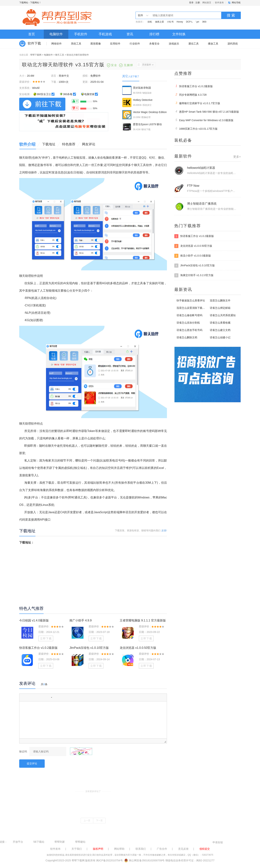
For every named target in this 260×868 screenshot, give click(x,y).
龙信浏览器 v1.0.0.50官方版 (138, 648)
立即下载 (46, 638)
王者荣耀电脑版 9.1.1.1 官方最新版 (143, 620)
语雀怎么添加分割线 (188, 323)
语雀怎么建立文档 (220, 330)
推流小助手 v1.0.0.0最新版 (193, 256)
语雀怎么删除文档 (187, 337)
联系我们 (141, 849)
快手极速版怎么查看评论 (191, 300)
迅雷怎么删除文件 (220, 300)
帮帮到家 (60, 842)
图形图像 (96, 44)
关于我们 (77, 849)
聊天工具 (60, 55)
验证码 (23, 751)
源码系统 (233, 44)
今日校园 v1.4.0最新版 (34, 620)
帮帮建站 (80, 842)
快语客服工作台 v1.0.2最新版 (38, 648)
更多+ (237, 157)
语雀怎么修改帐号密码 (189, 315)
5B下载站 (39, 842)
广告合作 (162, 849)
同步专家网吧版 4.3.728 (190, 95)
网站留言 (207, 3)
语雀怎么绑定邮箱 (220, 308)
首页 (32, 34)
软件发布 (219, 3)
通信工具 (194, 44)
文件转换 (179, 34)
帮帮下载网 (36, 55)
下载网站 (24, 3)
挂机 (150, 22)
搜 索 (231, 15)
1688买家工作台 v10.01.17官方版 (196, 129)
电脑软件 (56, 34)
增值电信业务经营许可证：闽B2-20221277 (190, 860)
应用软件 (115, 44)
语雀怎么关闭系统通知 (223, 315)
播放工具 (213, 44)
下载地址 (49, 144)
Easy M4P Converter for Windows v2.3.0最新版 (204, 120)
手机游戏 (105, 34)
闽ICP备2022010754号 (109, 860)
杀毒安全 (154, 44)
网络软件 (57, 44)
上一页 (87, 821)
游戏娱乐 (174, 44)
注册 (198, 3)
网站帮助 (119, 849)
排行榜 (154, 34)
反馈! (164, 530)
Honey (180, 22)
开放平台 (18, 842)
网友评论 (89, 144)
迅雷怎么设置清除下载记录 (192, 308)
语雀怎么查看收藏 (220, 323)
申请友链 (218, 842)
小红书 (170, 22)
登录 (191, 3)
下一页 (99, 821)
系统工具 (76, 44)
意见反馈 (183, 849)
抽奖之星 (160, 22)
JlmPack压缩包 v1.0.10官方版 (89, 648)
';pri (197, 22)
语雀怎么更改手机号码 (189, 330)
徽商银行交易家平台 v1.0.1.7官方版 (197, 103)
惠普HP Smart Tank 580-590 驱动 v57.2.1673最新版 (207, 112)
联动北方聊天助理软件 (78, 55)
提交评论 (32, 763)
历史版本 (145, 65)
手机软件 (81, 34)
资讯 (130, 34)
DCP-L (189, 22)
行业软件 (135, 44)
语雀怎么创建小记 (220, 337)
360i (204, 22)
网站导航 (236, 3)
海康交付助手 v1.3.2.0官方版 (194, 275)
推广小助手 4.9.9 (81, 620)
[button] (23, 697)
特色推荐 (69, 144)
